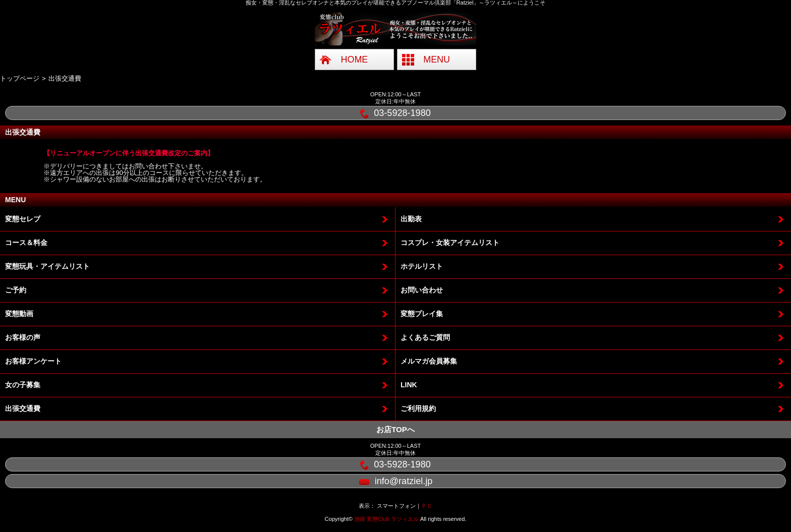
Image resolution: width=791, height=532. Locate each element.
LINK (409, 385)
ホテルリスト (422, 266)
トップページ (20, 78)
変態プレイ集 (422, 314)
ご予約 (16, 290)
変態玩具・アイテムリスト (47, 266)
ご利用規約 (418, 408)
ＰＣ (427, 506)
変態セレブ (23, 219)
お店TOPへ (395, 429)
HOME (355, 60)
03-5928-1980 (395, 113)
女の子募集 (23, 385)
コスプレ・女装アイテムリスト (450, 243)
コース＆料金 (26, 243)
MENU (437, 60)
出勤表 (411, 219)
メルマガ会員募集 (429, 361)
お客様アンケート (33, 361)
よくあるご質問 (425, 337)
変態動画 (19, 314)
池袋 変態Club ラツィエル (386, 519)
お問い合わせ (422, 290)
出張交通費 (23, 408)
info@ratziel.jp (396, 482)
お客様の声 (23, 337)
